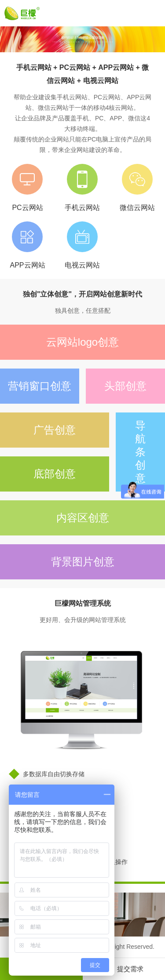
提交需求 (124, 971)
